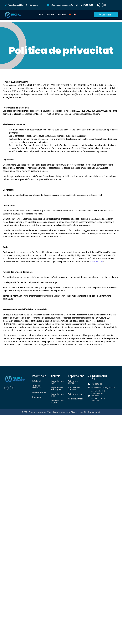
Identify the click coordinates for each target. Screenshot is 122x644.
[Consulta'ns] (106, 15)
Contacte (61, 15)
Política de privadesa (37, 387)
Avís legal (36, 381)
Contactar (37, 397)
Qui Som (50, 15)
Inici (41, 15)
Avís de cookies (39, 392)
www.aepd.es (97, 261)
